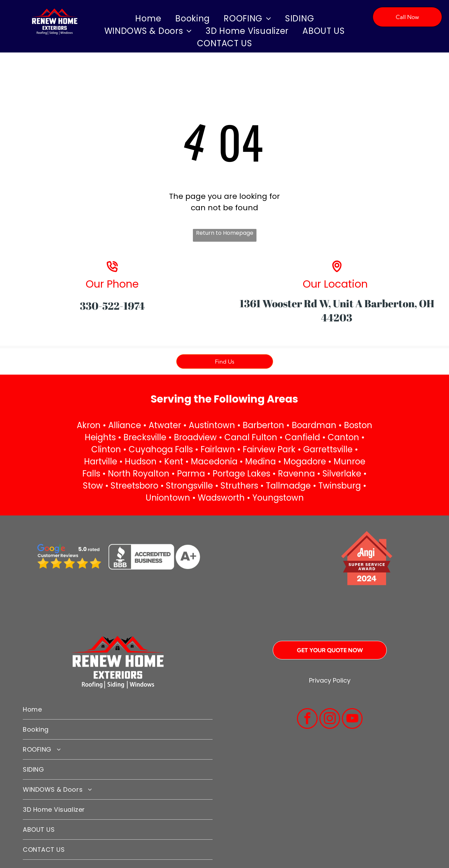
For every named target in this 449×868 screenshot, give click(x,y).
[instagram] (330, 719)
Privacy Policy (330, 680)
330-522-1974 (112, 306)
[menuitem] (148, 19)
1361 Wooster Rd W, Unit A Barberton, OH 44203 (337, 310)
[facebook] (307, 719)
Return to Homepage (225, 233)
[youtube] (352, 719)
